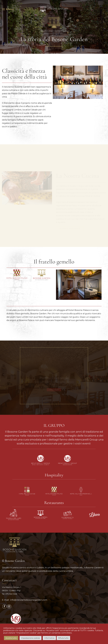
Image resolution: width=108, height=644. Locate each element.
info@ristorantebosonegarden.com (28, 600)
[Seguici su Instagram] (9, 607)
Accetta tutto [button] (11, 638)
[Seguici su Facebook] (4, 607)
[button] (8, 9)
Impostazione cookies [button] (30, 638)
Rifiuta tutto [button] (63, 638)
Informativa (49, 638)
